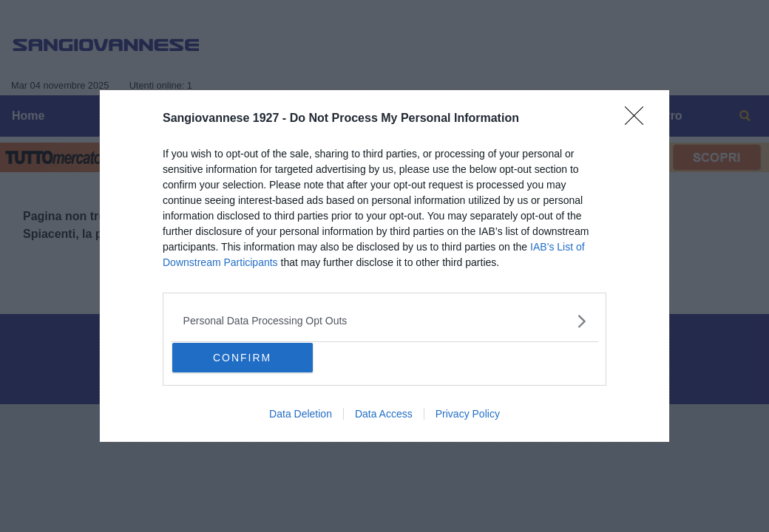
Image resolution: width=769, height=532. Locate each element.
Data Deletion (301, 414)
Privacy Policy (468, 414)
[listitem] (385, 321)
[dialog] (384, 266)
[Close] (639, 120)
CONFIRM (242, 358)
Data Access (384, 414)
